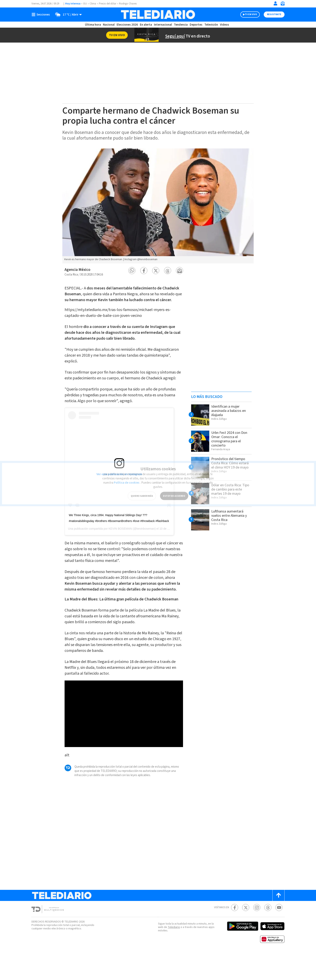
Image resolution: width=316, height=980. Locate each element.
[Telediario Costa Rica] (158, 15)
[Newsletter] (283, 4)
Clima (93, 4)
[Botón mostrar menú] (42, 15)
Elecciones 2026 (128, 25)
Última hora (93, 25)
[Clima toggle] (67, 15)
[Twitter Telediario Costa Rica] (246, 935)
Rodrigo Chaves (130, 4)
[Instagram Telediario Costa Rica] (257, 935)
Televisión (211, 25)
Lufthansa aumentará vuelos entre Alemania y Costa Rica (231, 516)
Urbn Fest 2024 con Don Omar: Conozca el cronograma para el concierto (231, 439)
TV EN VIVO (247, 15)
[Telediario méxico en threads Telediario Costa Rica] (268, 935)
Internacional (163, 25)
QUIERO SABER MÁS (142, 491)
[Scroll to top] (278, 923)
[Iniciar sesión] (275, 3)
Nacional (109, 25)
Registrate (274, 15)
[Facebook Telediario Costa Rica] (235, 935)
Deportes (196, 25)
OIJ (85, 4)
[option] (158, 206)
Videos (224, 25)
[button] (132, 271)
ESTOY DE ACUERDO (174, 491)
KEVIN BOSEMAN (120, 539)
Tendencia (181, 25)
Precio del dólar (109, 4)
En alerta (147, 25)
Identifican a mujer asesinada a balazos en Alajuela (230, 411)
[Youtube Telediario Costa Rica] (279, 935)
